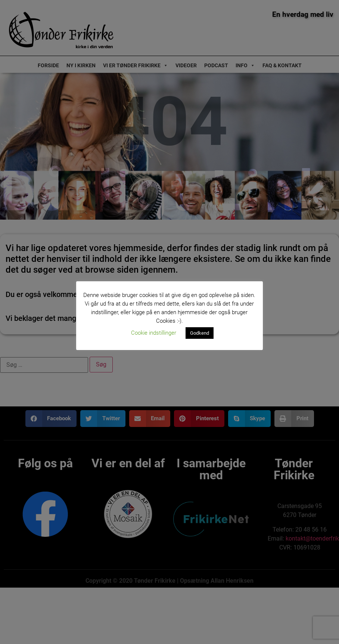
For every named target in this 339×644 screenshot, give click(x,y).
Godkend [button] (200, 333)
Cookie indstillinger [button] (154, 333)
